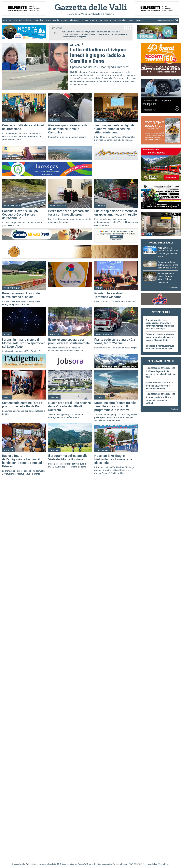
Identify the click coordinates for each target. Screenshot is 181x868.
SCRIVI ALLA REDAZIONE (166, 20)
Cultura (94, 20)
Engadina (39, 20)
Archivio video (173, 287)
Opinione (139, 20)
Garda (56, 20)
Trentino (64, 20)
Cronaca (85, 20)
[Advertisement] (161, 457)
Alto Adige (74, 20)
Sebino (48, 20)
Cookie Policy (164, 864)
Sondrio (113, 20)
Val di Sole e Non (26, 20)
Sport (130, 20)
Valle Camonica (10, 20)
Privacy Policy (151, 864)
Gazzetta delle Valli (161, 766)
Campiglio (103, 20)
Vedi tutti (175, 409)
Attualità (122, 20)
